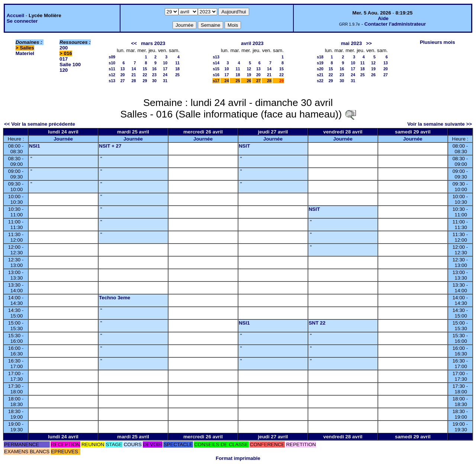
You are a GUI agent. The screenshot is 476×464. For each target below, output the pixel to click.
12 (249, 69)
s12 (112, 75)
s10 (112, 63)
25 (177, 75)
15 (145, 69)
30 (154, 81)
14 (134, 69)
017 (64, 59)
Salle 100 (70, 65)
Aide (383, 18)
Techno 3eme (115, 298)
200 (64, 48)
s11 (112, 69)
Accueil (15, 15)
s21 (320, 75)
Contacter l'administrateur (395, 24)
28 (134, 81)
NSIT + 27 (110, 146)
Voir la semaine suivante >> (440, 124)
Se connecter (22, 21)
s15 (216, 69)
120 (64, 70)
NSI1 (35, 146)
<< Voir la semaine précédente (40, 124)
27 (123, 81)
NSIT (244, 146)
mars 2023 (153, 43)
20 (123, 75)
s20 (320, 69)
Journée (63, 139)
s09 (112, 57)
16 (154, 69)
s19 (320, 63)
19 (249, 75)
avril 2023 (252, 43)
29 (145, 81)
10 (165, 63)
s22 (320, 81)
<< (134, 43)
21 (134, 75)
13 (123, 69)
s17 (216, 81)
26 (249, 81)
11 (177, 63)
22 (145, 75)
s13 (112, 81)
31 (165, 81)
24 (165, 75)
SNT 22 (317, 323)
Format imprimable (238, 458)
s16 (216, 75)
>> (369, 43)
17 (165, 69)
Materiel (25, 53)
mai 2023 (351, 43)
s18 (320, 57)
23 (154, 75)
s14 (216, 63)
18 (177, 69)
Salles (27, 48)
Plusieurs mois (438, 42)
